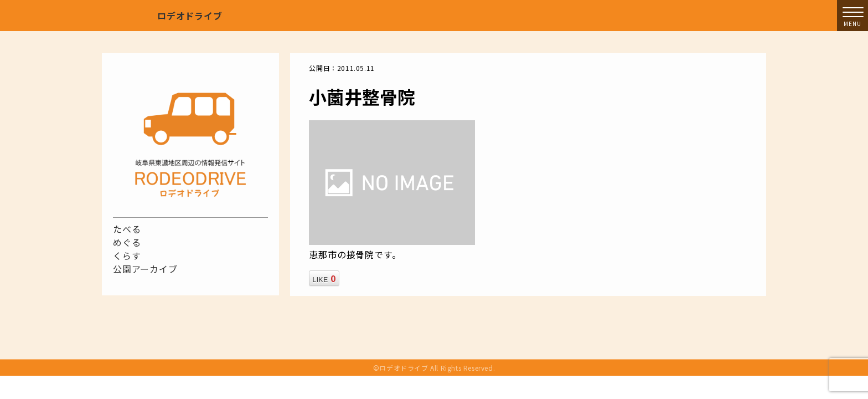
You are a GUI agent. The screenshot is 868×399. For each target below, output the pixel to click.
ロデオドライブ (190, 16)
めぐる (127, 242)
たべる (127, 229)
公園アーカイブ (145, 269)
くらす (127, 255)
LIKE (324, 278)
